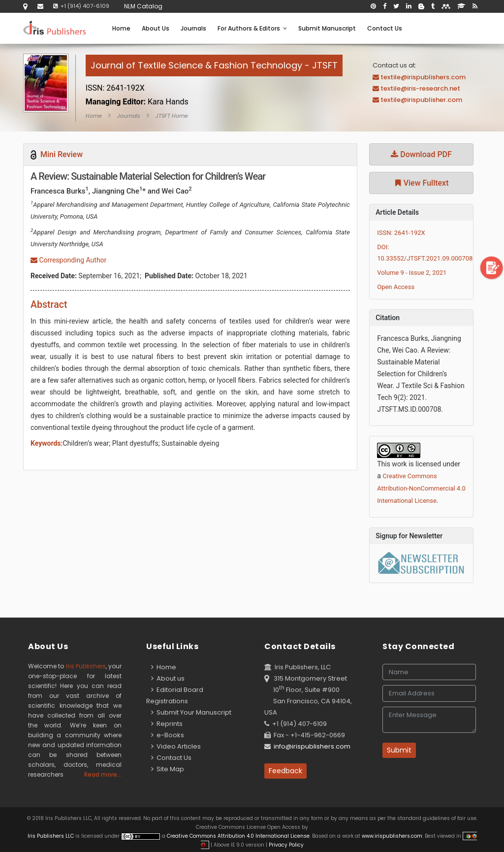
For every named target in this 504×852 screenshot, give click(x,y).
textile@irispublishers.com (423, 77)
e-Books (168, 735)
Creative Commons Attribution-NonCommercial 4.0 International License (421, 488)
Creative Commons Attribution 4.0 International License (238, 836)
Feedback (285, 771)
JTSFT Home (172, 116)
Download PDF (421, 154)
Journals (193, 28)
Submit (399, 750)
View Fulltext (422, 183)
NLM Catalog (143, 6)
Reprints (167, 724)
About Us (156, 28)
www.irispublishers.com (392, 836)
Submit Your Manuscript (191, 712)
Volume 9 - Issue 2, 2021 (412, 273)
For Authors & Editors (252, 28)
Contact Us (385, 28)
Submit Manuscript (327, 28)
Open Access (396, 287)
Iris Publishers (86, 666)
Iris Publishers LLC (51, 836)
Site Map (168, 769)
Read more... (103, 774)
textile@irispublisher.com (421, 100)
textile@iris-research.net (420, 88)
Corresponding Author (68, 260)
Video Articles (176, 746)
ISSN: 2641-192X (401, 233)
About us (168, 678)
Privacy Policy (285, 845)
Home (121, 28)
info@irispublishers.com (312, 746)
